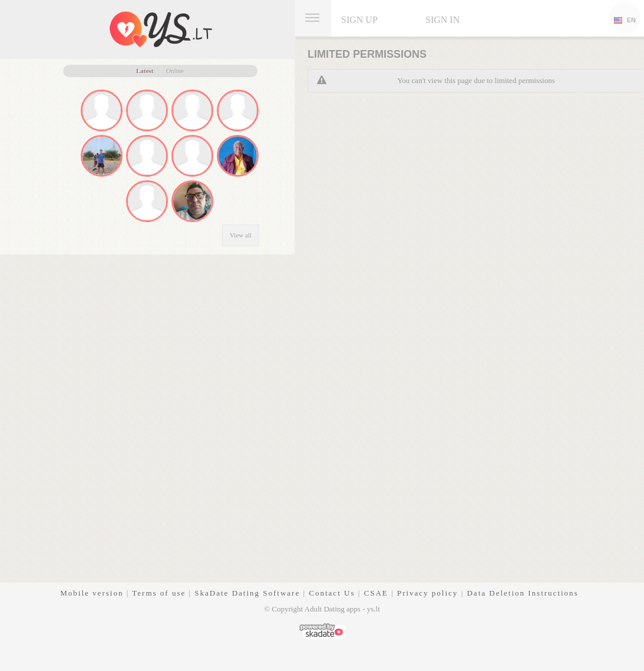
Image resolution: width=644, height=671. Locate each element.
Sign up (359, 20)
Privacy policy (427, 593)
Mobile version (92, 593)
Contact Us (332, 593)
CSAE (376, 593)
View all (241, 235)
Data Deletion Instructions (522, 593)
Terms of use (159, 593)
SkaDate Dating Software (247, 593)
